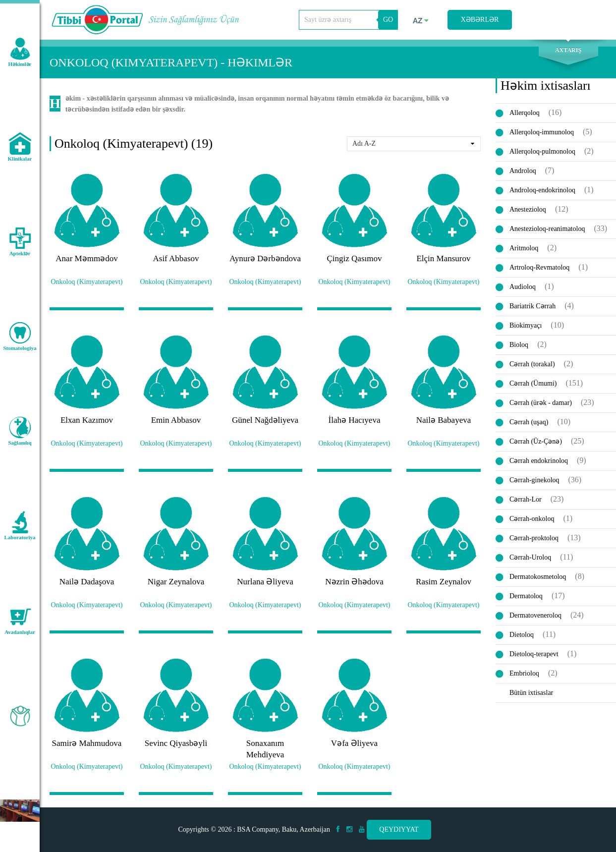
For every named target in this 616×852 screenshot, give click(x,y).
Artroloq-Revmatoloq (539, 267)
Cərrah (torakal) (532, 364)
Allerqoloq (525, 113)
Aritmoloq (524, 248)
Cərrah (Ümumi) (533, 383)
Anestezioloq (528, 209)
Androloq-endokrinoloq (542, 190)
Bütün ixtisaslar (531, 693)
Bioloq (519, 345)
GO (388, 20)
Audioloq (523, 287)
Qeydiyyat (399, 829)
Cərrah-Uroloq (530, 557)
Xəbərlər (480, 20)
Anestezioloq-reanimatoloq (547, 229)
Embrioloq (524, 673)
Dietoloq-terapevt (534, 654)
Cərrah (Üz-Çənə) (536, 441)
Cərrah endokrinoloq (539, 461)
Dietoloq (522, 635)
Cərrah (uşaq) (529, 422)
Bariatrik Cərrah (532, 306)
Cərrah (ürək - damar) (541, 403)
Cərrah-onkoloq (532, 519)
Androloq (523, 171)
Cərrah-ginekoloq (534, 480)
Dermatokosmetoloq (538, 577)
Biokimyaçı (526, 325)
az (421, 21)
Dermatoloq (526, 596)
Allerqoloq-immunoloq (542, 132)
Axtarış (568, 50)
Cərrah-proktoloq (534, 538)
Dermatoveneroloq (535, 615)
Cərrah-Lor (526, 499)
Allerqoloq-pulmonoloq (542, 151)
